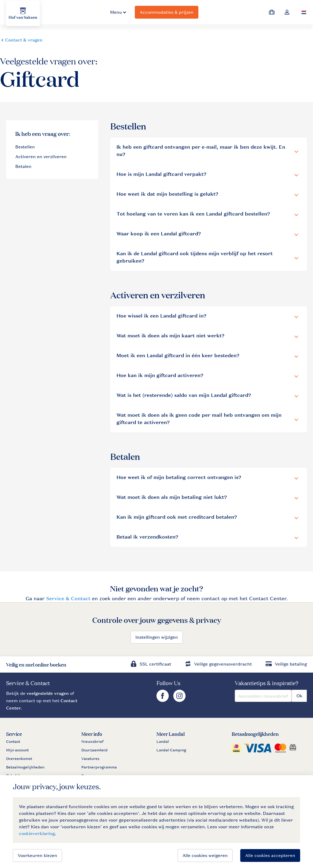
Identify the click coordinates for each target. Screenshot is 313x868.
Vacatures (90, 759)
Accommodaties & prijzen (167, 12)
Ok (299, 696)
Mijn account (17, 750)
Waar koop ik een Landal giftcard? (159, 234)
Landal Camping (171, 750)
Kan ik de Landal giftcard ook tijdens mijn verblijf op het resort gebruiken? (195, 257)
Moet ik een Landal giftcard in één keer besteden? (178, 356)
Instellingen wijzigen (157, 637)
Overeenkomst (19, 759)
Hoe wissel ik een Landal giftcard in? (161, 316)
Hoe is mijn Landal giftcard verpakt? (161, 174)
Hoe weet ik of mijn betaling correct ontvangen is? (179, 477)
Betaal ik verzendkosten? (147, 537)
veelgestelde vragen (48, 693)
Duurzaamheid (94, 750)
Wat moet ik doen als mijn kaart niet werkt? (170, 336)
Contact (13, 742)
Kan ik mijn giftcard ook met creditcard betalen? (177, 517)
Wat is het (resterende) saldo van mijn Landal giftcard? (184, 395)
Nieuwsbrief (92, 742)
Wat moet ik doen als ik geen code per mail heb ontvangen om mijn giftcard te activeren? (199, 419)
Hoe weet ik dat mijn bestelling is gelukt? (167, 194)
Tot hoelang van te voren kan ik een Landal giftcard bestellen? (193, 214)
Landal (163, 742)
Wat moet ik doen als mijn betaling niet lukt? (172, 497)
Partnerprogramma (99, 767)
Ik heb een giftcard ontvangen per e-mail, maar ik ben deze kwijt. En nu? (201, 151)
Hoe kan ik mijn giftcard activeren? (160, 375)
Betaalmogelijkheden (25, 767)
